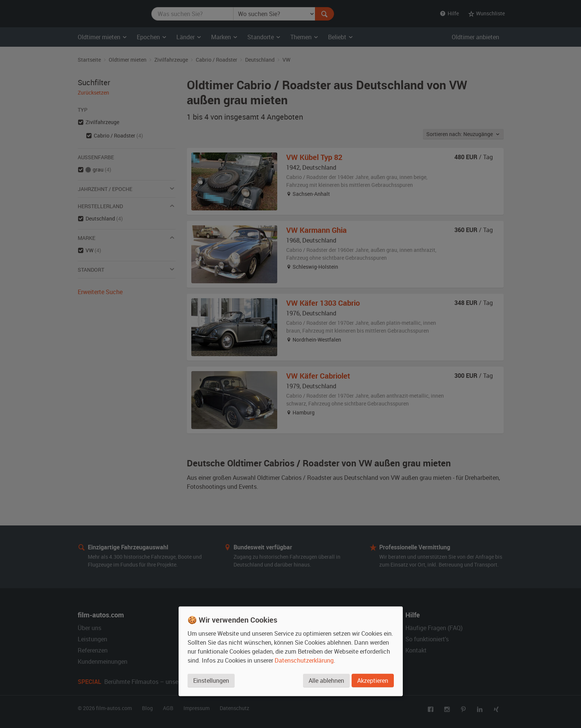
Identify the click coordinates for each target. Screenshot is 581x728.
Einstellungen (211, 681)
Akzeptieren (373, 681)
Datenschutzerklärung (304, 660)
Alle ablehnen (326, 681)
